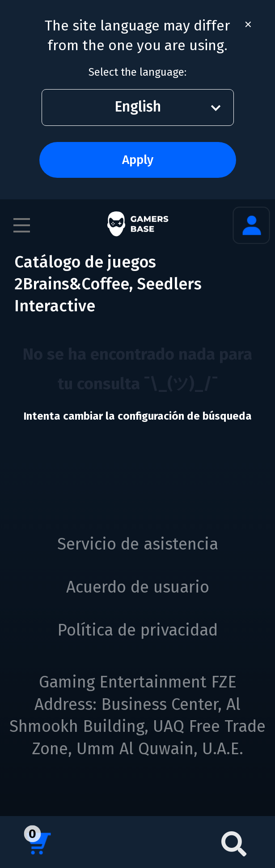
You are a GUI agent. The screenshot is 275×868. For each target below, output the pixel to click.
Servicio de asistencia (138, 544)
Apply (138, 160)
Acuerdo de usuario (138, 587)
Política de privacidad (137, 630)
